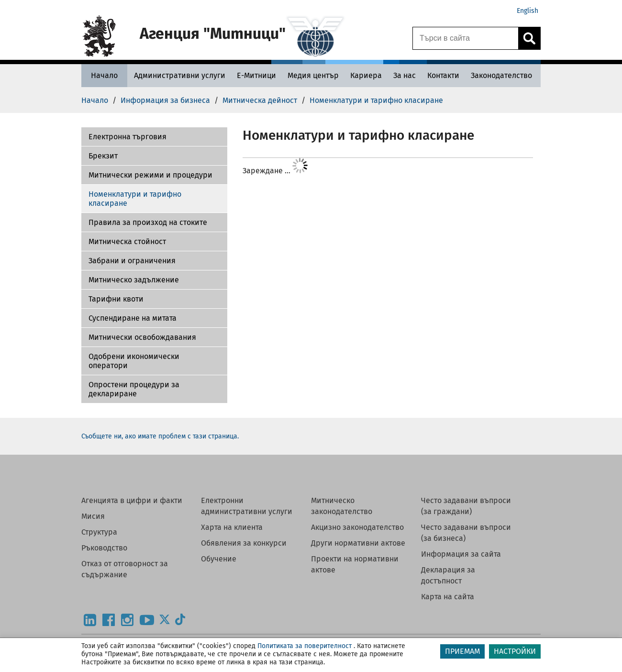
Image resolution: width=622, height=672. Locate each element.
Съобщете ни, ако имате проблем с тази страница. (160, 436)
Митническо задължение (134, 280)
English (528, 11)
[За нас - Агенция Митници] (405, 75)
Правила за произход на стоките (148, 222)
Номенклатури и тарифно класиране (135, 199)
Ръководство (104, 548)
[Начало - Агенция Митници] (104, 75)
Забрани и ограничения (132, 261)
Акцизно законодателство (357, 527)
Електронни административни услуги (247, 506)
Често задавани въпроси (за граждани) (466, 506)
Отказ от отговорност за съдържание (125, 569)
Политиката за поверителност (305, 646)
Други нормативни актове (358, 543)
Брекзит (103, 156)
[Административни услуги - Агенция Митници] (180, 75)
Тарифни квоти (116, 299)
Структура (99, 532)
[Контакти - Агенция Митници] (443, 75)
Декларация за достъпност (448, 575)
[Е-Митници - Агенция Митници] (256, 75)
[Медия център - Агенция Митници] (313, 75)
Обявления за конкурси (244, 543)
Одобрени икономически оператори (134, 361)
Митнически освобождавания (142, 337)
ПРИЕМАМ (462, 651)
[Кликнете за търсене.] (529, 38)
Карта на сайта (448, 597)
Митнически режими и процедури (150, 175)
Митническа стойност (127, 241)
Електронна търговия (128, 137)
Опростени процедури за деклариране (134, 389)
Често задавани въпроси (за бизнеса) (466, 533)
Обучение (219, 559)
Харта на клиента (232, 527)
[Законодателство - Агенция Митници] (501, 75)
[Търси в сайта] (466, 38)
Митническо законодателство (342, 506)
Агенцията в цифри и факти (132, 500)
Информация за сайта (461, 554)
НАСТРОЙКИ (515, 651)
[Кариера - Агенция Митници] (366, 75)
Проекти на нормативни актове (355, 564)
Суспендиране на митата (133, 318)
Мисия (93, 516)
